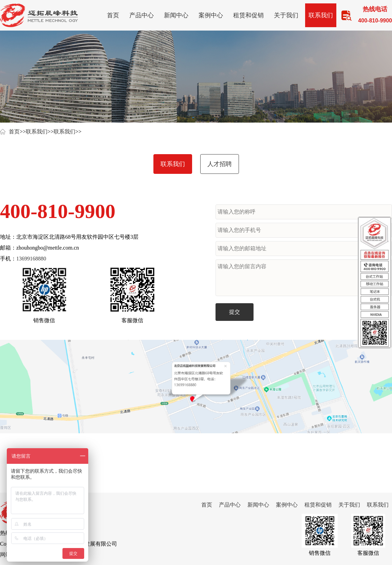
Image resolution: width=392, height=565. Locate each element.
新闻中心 (176, 15)
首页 (113, 15)
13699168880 (31, 259)
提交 (235, 312)
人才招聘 (220, 164)
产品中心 (142, 15)
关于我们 (286, 15)
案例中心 (211, 15)
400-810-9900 (58, 211)
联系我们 (321, 15)
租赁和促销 (248, 15)
